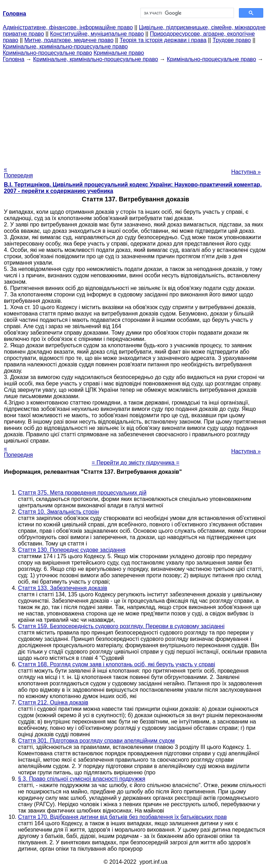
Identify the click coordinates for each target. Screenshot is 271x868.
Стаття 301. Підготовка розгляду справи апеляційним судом (96, 741)
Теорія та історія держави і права (163, 40)
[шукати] (186, 13)
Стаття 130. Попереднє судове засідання (72, 550)
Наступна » (246, 172)
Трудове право (232, 40)
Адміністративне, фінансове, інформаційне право (68, 27)
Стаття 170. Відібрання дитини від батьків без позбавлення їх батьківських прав (122, 817)
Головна (14, 59)
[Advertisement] (135, 112)
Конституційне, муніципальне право (97, 34)
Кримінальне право (119, 53)
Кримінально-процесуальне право (47, 53)
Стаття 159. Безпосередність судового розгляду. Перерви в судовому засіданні (121, 626)
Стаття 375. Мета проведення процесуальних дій (82, 493)
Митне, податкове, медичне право (69, 40)
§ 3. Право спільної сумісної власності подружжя (82, 779)
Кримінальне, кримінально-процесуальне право (65, 46)
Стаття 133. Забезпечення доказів (63, 588)
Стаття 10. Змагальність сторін (58, 512)
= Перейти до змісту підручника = (136, 463)
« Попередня (18, 172)
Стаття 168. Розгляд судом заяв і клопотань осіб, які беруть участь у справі (117, 664)
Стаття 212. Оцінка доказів (53, 702)
